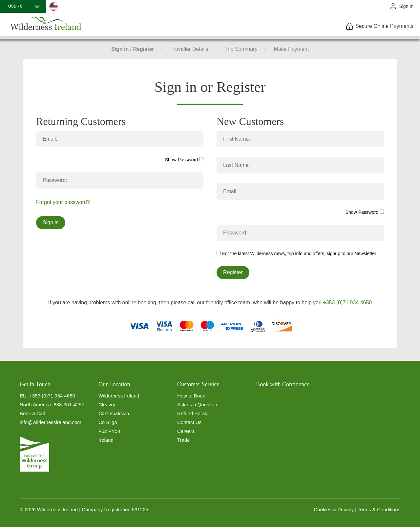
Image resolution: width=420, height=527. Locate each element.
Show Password (184, 160)
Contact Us (189, 422)
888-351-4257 (69, 405)
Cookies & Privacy (334, 509)
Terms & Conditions (379, 509)
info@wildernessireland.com (51, 422)
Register (233, 272)
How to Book (191, 396)
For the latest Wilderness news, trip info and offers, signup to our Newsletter (296, 253)
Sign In (406, 6)
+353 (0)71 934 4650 (347, 303)
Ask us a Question (197, 405)
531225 (140, 509)
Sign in (51, 223)
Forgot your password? (63, 202)
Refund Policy (192, 413)
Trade (184, 440)
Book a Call (32, 413)
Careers (186, 431)
